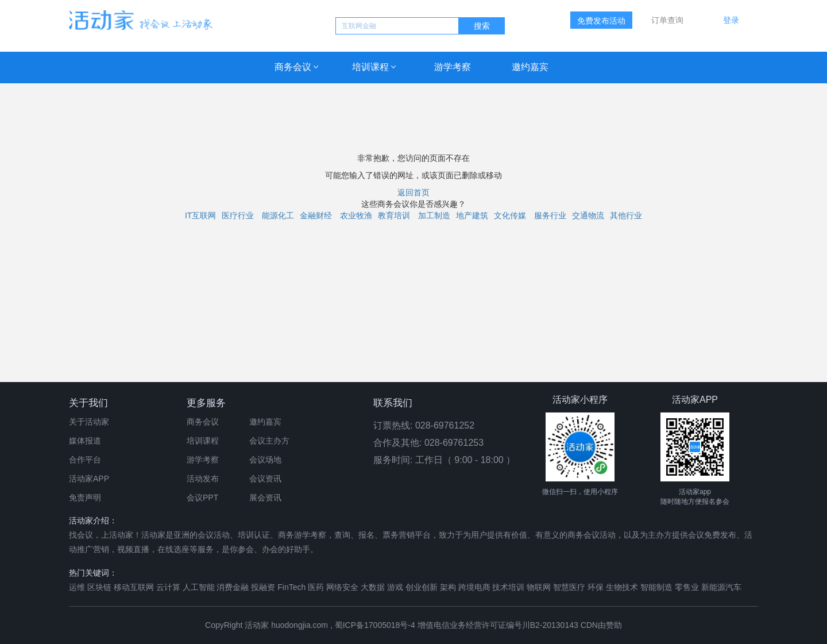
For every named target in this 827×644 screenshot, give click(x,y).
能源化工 (278, 215)
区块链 (99, 587)
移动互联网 (134, 587)
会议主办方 (269, 441)
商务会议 (293, 67)
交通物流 (588, 215)
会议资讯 (265, 479)
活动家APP (89, 479)
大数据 (373, 587)
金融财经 (316, 215)
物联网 (539, 587)
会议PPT (202, 498)
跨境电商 (474, 587)
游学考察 (453, 67)
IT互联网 (200, 215)
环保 (596, 587)
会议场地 (265, 460)
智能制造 (656, 587)
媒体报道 (85, 441)
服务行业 (550, 215)
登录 (731, 20)
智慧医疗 (569, 587)
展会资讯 (265, 498)
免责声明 (85, 498)
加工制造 (434, 215)
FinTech (291, 587)
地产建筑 (472, 215)
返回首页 (413, 192)
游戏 (395, 587)
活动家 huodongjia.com (286, 625)
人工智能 (199, 587)
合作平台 (85, 460)
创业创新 (422, 587)
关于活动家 (89, 422)
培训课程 (370, 67)
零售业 (687, 587)
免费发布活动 (601, 21)
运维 (77, 587)
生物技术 (622, 587)
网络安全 (342, 587)
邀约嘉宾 (530, 67)
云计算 (168, 587)
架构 (448, 587)
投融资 (263, 587)
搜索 (482, 26)
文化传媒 (510, 215)
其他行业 (626, 215)
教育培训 (394, 215)
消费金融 (233, 587)
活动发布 (203, 479)
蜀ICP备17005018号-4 (376, 625)
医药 (316, 587)
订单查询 (667, 20)
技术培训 (508, 587)
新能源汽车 (721, 587)
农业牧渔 (356, 215)
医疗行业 (238, 215)
